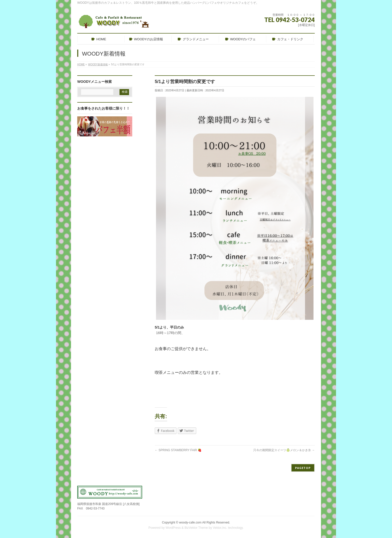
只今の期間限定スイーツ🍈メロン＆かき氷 (284, 450)
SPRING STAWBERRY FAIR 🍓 (178, 450)
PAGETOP (303, 468)
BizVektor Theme (196, 528)
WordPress (173, 528)
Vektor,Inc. (220, 528)
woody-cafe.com (190, 522)
